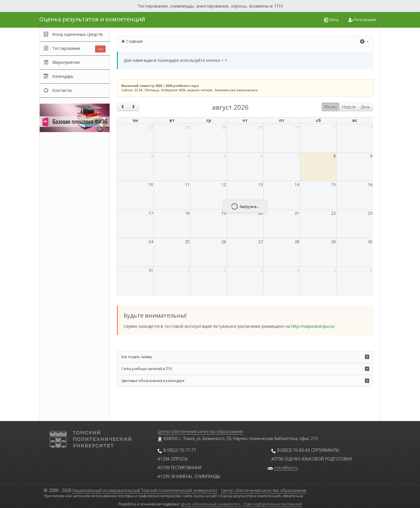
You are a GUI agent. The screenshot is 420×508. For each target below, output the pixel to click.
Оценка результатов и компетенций (92, 19)
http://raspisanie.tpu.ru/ (313, 326)
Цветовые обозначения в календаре (153, 381)
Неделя (349, 107)
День (366, 107)
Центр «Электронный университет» (211, 504)
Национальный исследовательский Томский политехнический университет (145, 490)
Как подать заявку (137, 357)
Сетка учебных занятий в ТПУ (147, 369)
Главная (134, 41)
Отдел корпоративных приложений (272, 504)
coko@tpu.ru (286, 468)
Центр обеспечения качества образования (200, 431)
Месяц (330, 107)
